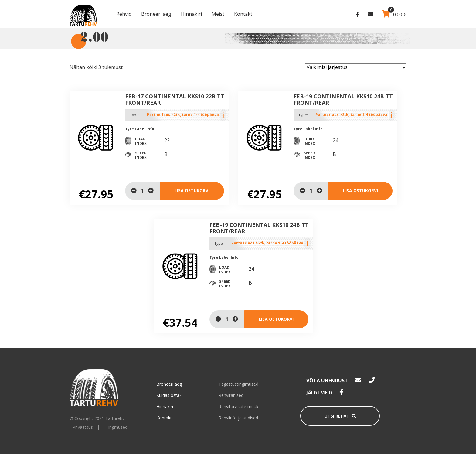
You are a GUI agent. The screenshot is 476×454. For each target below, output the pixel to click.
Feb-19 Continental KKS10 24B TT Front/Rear (343, 100)
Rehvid (124, 14)
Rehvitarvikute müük (238, 406)
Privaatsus (83, 427)
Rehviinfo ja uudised (238, 418)
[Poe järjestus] (356, 67)
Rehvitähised (231, 395)
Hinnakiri (191, 14)
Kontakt (243, 14)
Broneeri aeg (156, 14)
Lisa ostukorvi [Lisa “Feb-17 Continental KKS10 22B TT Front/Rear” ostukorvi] (192, 191)
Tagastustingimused (238, 384)
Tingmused (117, 427)
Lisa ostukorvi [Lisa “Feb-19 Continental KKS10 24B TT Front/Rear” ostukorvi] (360, 191)
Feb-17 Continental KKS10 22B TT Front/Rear (175, 100)
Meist (218, 14)
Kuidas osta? (169, 395)
